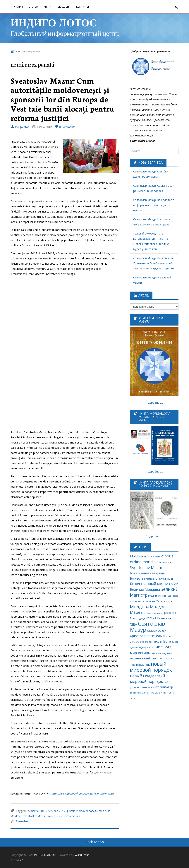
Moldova (16, 816)
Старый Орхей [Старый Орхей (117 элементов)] (157, 631)
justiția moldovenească (81, 811)
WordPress (82, 855)
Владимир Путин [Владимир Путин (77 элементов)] (158, 596)
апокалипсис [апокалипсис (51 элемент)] (147, 642)
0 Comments (65, 127)
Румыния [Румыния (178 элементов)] (164, 618)
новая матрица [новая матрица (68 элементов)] (165, 659)
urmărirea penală (69, 816)
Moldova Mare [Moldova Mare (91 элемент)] (152, 556)
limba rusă (104, 811)
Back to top (95, 842)
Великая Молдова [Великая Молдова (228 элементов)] (145, 590)
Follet (19, 860)
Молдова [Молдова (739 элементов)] (140, 606)
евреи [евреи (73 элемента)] (151, 647)
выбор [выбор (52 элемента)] (175, 642)
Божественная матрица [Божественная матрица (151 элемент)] (147, 573)
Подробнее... (154, 403)
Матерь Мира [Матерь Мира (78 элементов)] (164, 601)
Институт (17, 6)
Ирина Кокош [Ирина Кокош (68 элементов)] (138, 601)
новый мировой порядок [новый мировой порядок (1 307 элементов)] (151, 667)
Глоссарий (64, 6)
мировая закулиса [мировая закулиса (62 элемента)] (162, 653)
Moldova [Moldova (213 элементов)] (136, 556)
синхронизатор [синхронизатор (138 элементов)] (162, 687)
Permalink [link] (22, 821)
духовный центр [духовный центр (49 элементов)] (138, 648)
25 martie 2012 (36, 811)
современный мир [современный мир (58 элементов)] (140, 693)
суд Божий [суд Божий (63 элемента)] (156, 693)
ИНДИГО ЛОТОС (54, 22)
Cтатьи (33, 6)
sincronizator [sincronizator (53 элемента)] (166, 562)
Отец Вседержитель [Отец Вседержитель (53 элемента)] (151, 613)
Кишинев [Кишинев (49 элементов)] (151, 601)
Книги (47, 6)
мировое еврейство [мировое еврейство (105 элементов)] (143, 658)
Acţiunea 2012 (57, 811)
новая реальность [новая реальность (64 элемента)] (140, 665)
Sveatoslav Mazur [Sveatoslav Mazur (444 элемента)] (146, 567)
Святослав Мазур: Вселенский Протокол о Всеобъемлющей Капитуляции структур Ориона (154, 263)
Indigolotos (20, 127)
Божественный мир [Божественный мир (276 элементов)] (147, 584)
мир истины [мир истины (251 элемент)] (140, 653)
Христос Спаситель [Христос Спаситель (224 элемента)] (146, 636)
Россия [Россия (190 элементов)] (151, 618)
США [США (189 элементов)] (134, 624)
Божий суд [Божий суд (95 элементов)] (172, 584)
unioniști (52, 816)
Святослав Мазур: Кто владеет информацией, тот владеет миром (154, 205)
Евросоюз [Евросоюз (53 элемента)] (173, 596)
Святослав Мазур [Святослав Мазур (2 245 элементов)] (147, 627)
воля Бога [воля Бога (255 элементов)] (163, 641)
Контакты (82, 6)
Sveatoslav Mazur (34, 816)
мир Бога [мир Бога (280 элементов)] (163, 647)
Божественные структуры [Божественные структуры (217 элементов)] (151, 578)
